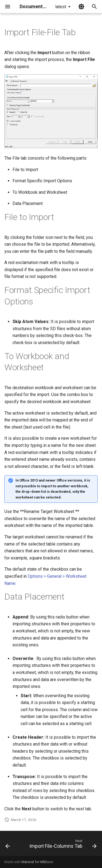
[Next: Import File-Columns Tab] (62, 845)
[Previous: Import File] (8, 845)
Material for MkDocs (37, 862)
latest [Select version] (61, 7)
